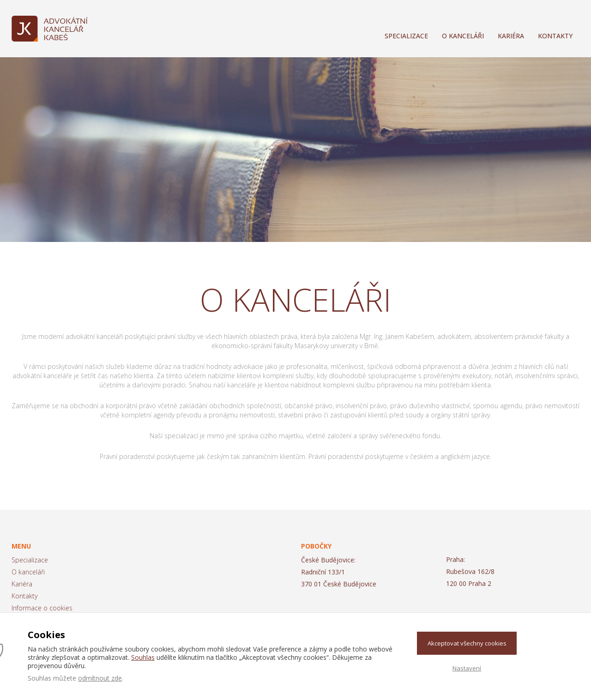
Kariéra (511, 36)
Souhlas (143, 657)
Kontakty (555, 36)
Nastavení (467, 668)
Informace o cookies (42, 608)
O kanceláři (463, 36)
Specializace (406, 36)
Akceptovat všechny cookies (467, 643)
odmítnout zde (100, 678)
